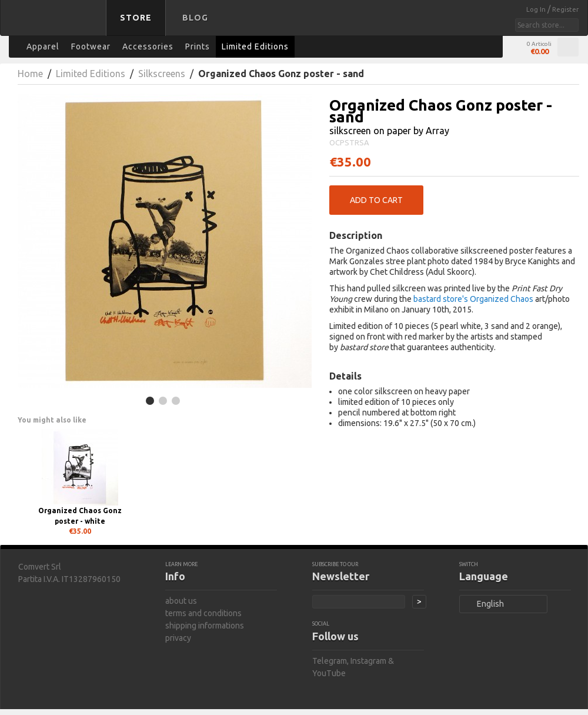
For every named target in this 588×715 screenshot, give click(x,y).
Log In (537, 9)
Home (30, 74)
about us (181, 601)
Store (136, 18)
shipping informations (205, 626)
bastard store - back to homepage (55, 25)
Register (565, 9)
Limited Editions (91, 74)
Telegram (330, 661)
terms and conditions (203, 613)
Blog (195, 18)
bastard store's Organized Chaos (473, 299)
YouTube (329, 673)
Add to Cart (376, 200)
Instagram (368, 661)
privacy (178, 638)
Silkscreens (162, 74)
